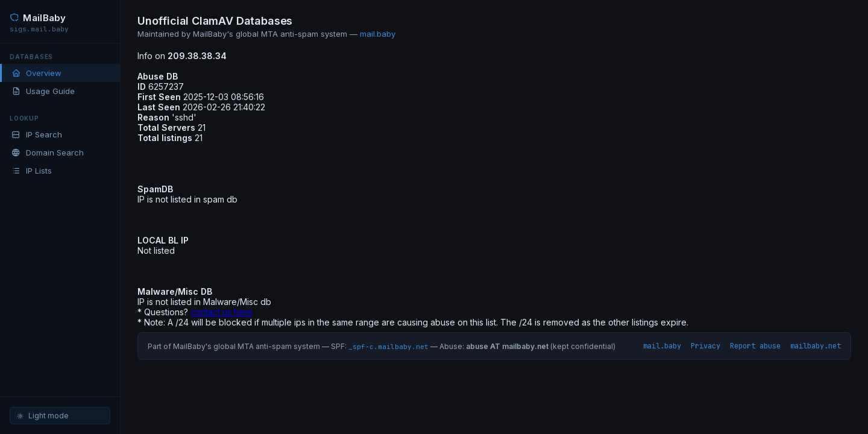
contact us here (222, 312)
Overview (36, 73)
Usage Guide (43, 91)
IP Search (37, 134)
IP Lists (32, 171)
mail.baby (378, 34)
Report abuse (755, 346)
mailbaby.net (816, 346)
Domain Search (48, 153)
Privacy (706, 346)
